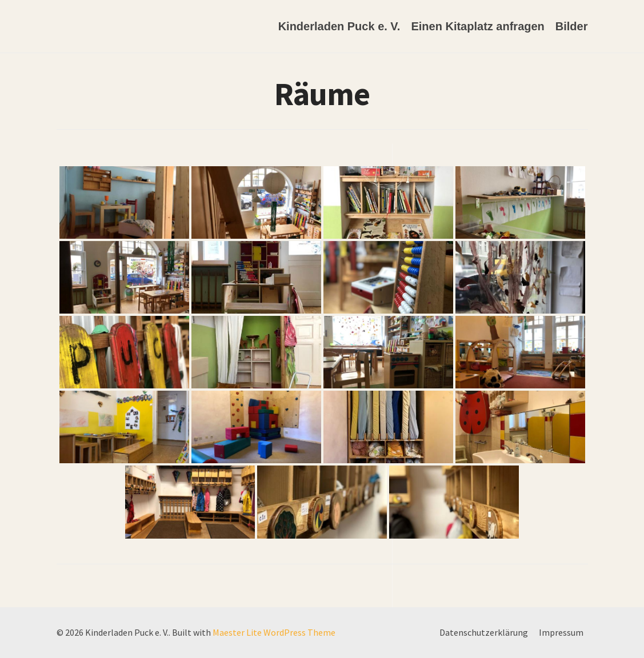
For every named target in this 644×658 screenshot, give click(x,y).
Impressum (561, 632)
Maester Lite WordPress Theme (274, 632)
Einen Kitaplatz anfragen (477, 26)
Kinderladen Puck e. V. (339, 26)
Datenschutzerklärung (484, 632)
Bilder (572, 26)
